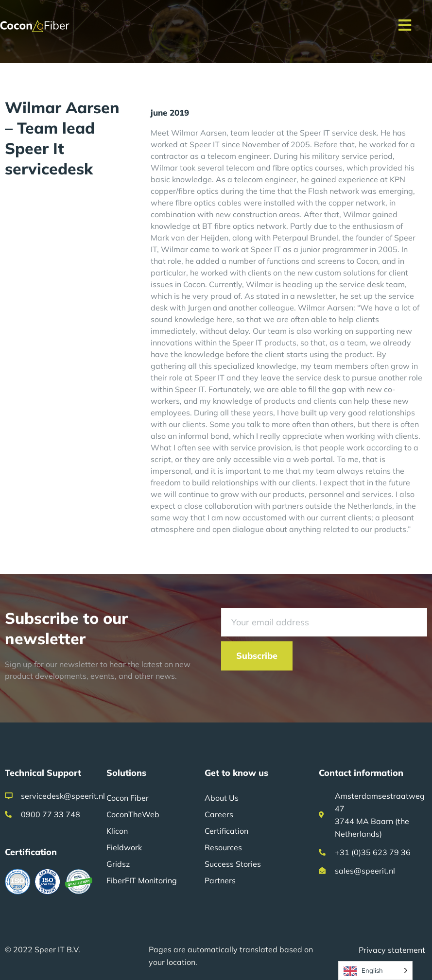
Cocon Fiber (128, 798)
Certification (226, 831)
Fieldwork (124, 847)
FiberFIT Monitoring (142, 880)
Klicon (117, 831)
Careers (219, 814)
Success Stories (233, 864)
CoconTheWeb (133, 814)
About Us (222, 798)
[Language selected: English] (375, 971)
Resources (223, 847)
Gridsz (118, 864)
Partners (220, 880)
